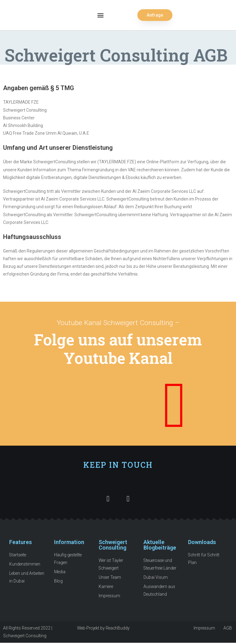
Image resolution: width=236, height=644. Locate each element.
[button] (100, 15)
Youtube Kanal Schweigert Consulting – (118, 323)
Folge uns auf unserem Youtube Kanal (118, 348)
